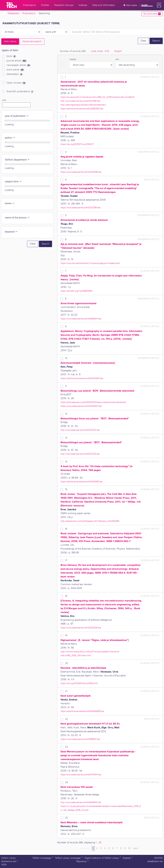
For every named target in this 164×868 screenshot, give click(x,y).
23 (66, 747)
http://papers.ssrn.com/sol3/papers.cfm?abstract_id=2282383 (90, 521)
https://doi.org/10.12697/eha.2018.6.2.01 (79, 683)
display (73, 59)
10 (66, 358)
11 (66, 386)
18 (66, 596)
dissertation (15, 74)
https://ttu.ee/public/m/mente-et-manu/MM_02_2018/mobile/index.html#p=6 (97, 97)
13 (66, 438)
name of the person (17, 218)
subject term (13, 182)
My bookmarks (152, 14)
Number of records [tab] (73, 51)
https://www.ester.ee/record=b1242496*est (81, 172)
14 (66, 462)
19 (66, 636)
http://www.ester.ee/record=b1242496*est (80, 101)
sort (117, 59)
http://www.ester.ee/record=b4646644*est (81, 802)
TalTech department (17, 160)
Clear (143, 41)
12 (66, 414)
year (4, 100)
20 (67, 663)
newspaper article (19, 65)
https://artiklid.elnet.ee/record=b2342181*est (82, 482)
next (135, 848)
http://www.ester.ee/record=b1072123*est (80, 430)
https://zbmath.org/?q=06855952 (77, 291)
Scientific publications (20, 92)
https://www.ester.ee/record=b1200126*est (81, 628)
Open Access (16, 83)
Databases (13, 13)
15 (66, 489)
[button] (158, 5)
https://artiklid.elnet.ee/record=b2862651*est (82, 109)
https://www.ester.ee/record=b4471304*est (81, 775)
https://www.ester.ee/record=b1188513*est (80, 739)
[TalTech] (12, 5)
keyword (11, 232)
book (11, 56)
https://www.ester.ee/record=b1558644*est (81, 319)
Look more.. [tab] (100, 51)
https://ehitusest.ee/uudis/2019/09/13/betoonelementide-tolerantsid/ (93, 402)
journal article (17, 61)
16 (66, 529)
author (10, 138)
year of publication (17, 116)
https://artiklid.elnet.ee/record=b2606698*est (82, 711)
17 (66, 561)
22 (66, 719)
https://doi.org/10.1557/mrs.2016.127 (77, 144)
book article (15, 70)
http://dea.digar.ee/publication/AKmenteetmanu (83, 105)
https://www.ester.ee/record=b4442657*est (81, 406)
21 (66, 691)
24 (66, 782)
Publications (29, 13)
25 (66, 818)
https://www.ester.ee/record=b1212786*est (80, 208)
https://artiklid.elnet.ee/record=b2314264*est (82, 378)
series (10, 203)
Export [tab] (118, 51)
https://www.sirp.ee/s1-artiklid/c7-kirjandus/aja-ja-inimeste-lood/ (90, 263)
